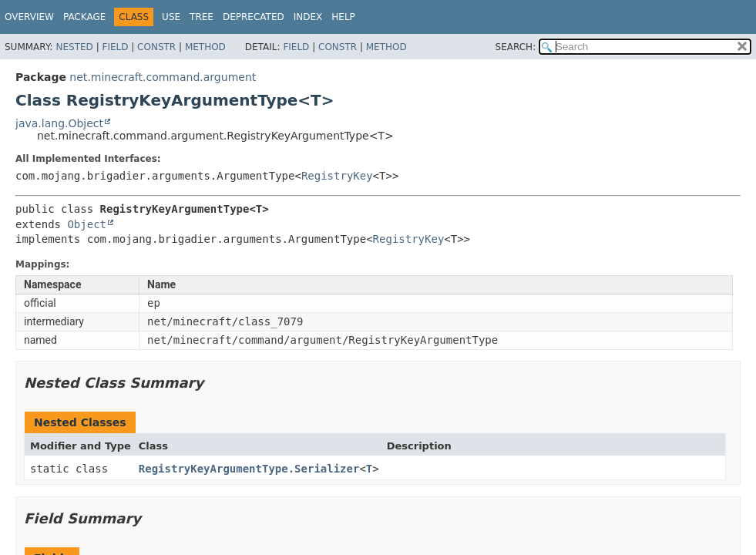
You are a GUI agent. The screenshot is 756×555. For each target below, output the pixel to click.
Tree (202, 17)
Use (171, 17)
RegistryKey (337, 176)
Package (84, 17)
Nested (74, 47)
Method (205, 47)
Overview (29, 17)
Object (87, 224)
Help (343, 17)
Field (115, 47)
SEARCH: (516, 47)
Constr (156, 47)
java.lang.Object (59, 123)
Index (308, 17)
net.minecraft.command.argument (163, 77)
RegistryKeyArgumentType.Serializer (249, 469)
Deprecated (254, 17)
